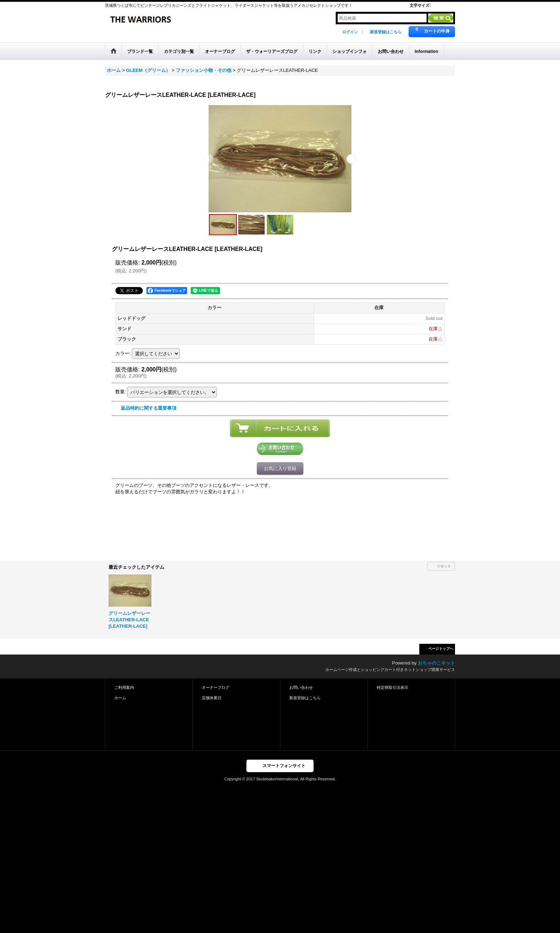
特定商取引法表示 (392, 687)
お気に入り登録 (280, 468)
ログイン (350, 32)
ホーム (120, 698)
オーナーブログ (216, 687)
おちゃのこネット (436, 663)
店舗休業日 (212, 698)
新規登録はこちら (386, 32)
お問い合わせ (301, 687)
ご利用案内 (124, 687)
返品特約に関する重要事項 (149, 408)
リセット (444, 566)
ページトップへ (441, 649)
